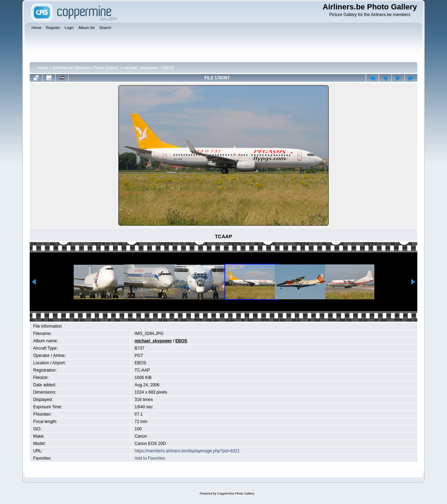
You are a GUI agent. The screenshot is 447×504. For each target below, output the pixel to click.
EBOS (168, 68)
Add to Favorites (150, 458)
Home (42, 68)
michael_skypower (141, 68)
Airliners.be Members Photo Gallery (85, 68)
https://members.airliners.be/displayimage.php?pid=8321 (187, 451)
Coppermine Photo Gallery (236, 494)
